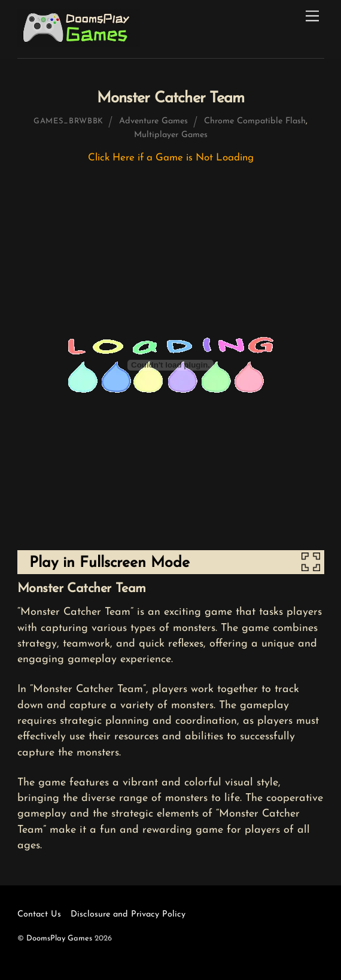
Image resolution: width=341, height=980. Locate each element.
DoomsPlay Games (59, 938)
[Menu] (312, 16)
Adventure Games (153, 121)
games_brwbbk (68, 121)
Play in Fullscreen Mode (109, 563)
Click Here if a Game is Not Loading (171, 158)
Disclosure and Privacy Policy (128, 914)
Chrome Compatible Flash (255, 121)
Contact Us (39, 914)
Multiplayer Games (171, 135)
